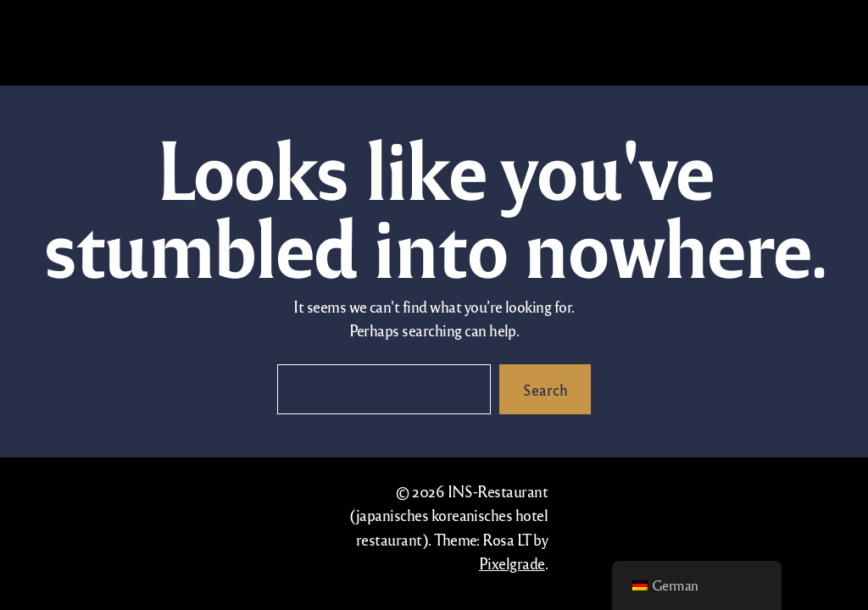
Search (545, 389)
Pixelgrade (512, 563)
